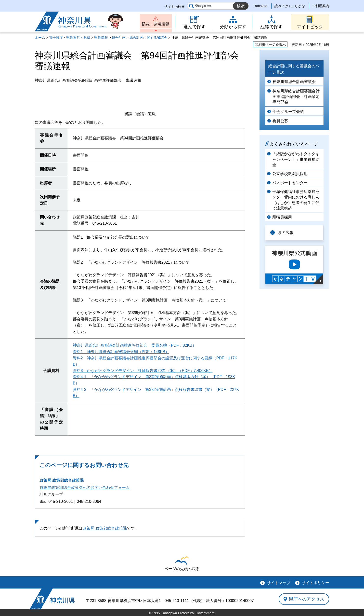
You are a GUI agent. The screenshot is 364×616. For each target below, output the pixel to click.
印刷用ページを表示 (270, 44)
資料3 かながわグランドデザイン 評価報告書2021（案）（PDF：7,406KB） (143, 371)
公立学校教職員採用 (290, 174)
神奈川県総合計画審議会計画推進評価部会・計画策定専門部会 (296, 96)
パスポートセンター (290, 183)
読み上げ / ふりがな (290, 6)
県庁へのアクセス (307, 599)
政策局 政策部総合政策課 (62, 480)
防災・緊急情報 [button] (156, 24)
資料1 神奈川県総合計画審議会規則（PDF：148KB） (121, 352)
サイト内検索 (174, 7)
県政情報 (101, 38)
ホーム (40, 38)
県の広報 (286, 233)
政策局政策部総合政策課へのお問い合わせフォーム (85, 487)
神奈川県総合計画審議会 (294, 82)
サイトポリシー (315, 583)
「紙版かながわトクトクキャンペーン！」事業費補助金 (296, 159)
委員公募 (280, 121)
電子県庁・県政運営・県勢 (70, 38)
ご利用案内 (321, 6)
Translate (260, 6)
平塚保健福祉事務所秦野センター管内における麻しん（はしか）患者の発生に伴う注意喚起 (296, 200)
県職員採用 (282, 217)
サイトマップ (279, 583)
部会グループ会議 (288, 112)
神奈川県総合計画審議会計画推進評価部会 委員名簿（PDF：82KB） (135, 345)
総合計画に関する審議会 (148, 38)
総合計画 (119, 38)
